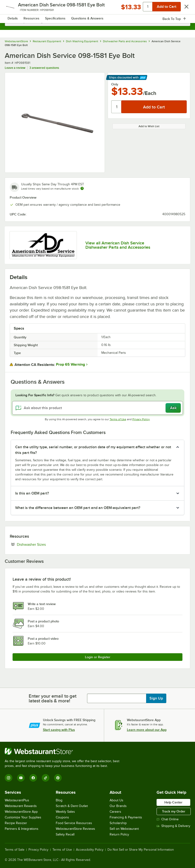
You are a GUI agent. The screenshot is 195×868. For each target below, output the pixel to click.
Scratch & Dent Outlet (72, 806)
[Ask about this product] (97, 408)
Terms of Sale (15, 850)
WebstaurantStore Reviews (75, 829)
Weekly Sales (65, 812)
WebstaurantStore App (21, 812)
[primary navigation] (15, 9)
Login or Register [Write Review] (98, 657)
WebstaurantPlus (17, 800)
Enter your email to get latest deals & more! (53, 698)
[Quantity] (117, 107)
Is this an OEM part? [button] (32, 493)
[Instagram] (9, 778)
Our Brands (118, 806)
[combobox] (97, 21)
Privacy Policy (141, 419)
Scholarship (118, 823)
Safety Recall (65, 834)
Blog (59, 800)
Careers (115, 812)
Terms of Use (118, 419)
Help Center (173, 802)
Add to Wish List (149, 126)
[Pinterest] (58, 778)
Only (115, 84)
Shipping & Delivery (173, 826)
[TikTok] (46, 778)
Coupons (62, 817)
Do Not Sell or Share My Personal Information (141, 850)
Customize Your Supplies (23, 817)
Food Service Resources (74, 823)
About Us (116, 800)
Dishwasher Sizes (46, 544)
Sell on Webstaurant (124, 829)
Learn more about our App (147, 730)
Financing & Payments (126, 817)
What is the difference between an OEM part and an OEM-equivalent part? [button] (78, 508)
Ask (173, 408)
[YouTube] (21, 778)
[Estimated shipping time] (82, 188)
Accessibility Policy (90, 850)
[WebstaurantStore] (64, 751)
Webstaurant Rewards (21, 806)
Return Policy (119, 834)
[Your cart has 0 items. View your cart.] (183, 9)
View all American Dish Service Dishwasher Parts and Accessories (118, 245)
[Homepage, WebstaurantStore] (98, 9)
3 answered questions (44, 68)
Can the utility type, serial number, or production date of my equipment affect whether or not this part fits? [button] (93, 450)
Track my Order (174, 811)
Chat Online (168, 819)
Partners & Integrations (22, 829)
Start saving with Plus (59, 730)
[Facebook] (33, 778)
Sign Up (156, 698)
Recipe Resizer (16, 823)
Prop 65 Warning (70, 364)
